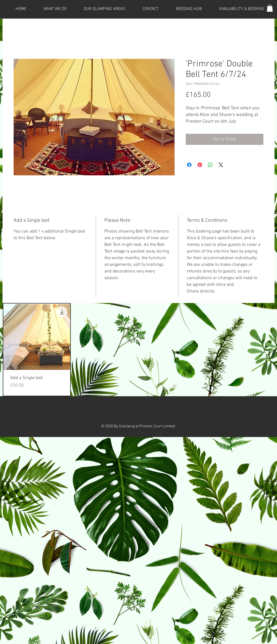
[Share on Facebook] (189, 165)
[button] (270, 8)
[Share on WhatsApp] (210, 165)
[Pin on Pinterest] (200, 165)
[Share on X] (221, 165)
